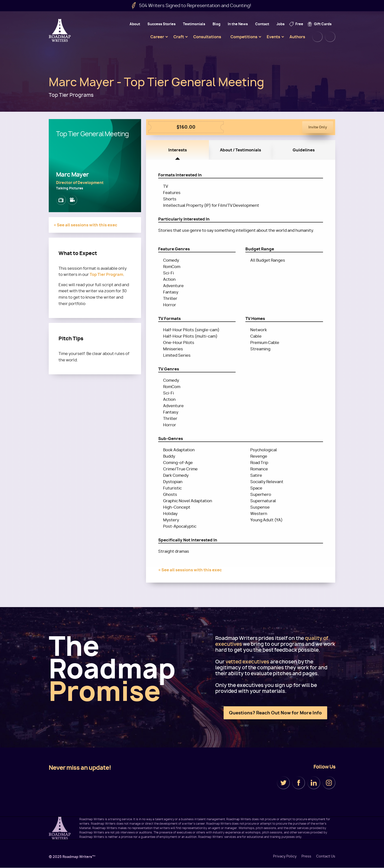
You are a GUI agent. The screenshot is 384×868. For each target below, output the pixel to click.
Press (306, 856)
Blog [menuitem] (216, 24)
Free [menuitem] (299, 24)
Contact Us (326, 856)
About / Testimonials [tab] (240, 150)
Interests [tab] (178, 150)
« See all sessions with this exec (85, 225)
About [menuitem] (135, 24)
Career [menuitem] (157, 37)
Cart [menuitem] (330, 37)
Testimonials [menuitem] (194, 24)
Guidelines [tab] (304, 150)
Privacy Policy (285, 856)
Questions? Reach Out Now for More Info (275, 713)
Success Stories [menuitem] (162, 24)
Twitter (283, 783)
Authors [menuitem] (297, 37)
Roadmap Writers (60, 30)
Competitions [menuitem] (244, 37)
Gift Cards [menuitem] (323, 24)
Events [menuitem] (273, 37)
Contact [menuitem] (262, 24)
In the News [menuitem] (238, 24)
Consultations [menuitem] (207, 37)
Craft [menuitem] (179, 37)
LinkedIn (314, 783)
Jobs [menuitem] (281, 24)
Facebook (299, 783)
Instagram (329, 783)
